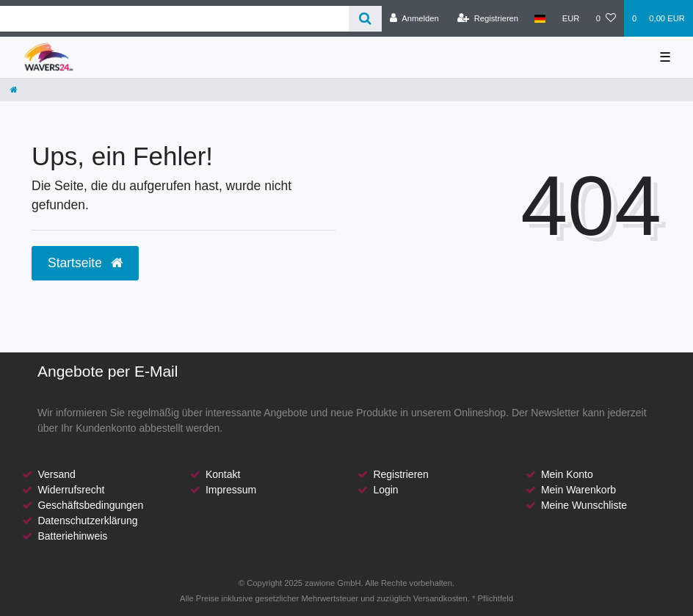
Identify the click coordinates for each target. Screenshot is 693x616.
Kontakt (223, 474)
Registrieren (400, 474)
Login (385, 490)
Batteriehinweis (72, 536)
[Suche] (365, 19)
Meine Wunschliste (584, 505)
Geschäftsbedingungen (90, 505)
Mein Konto (567, 474)
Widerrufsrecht (71, 490)
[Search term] (174, 19)
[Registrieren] (488, 18)
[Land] (540, 18)
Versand (56, 474)
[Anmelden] (414, 18)
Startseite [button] (85, 263)
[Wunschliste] (606, 18)
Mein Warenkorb (578, 490)
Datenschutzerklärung (87, 521)
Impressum (231, 490)
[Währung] (571, 18)
